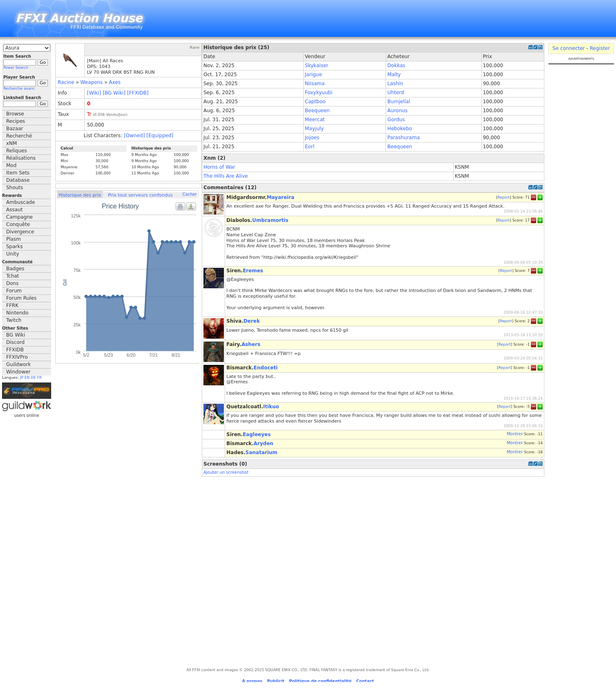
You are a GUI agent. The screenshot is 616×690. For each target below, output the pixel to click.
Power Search (16, 68)
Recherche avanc (19, 88)
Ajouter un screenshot (226, 472)
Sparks (15, 247)
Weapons (91, 82)
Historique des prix (80, 195)
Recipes (16, 121)
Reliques (17, 151)
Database (18, 180)
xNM (11, 143)
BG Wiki (16, 335)
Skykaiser (317, 66)
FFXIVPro (17, 357)
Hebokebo (399, 129)
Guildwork (18, 364)
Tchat (13, 276)
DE (33, 378)
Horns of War (219, 167)
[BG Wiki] (114, 93)
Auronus (397, 111)
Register (600, 48)
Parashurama (403, 138)
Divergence (20, 232)
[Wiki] (94, 93)
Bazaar (15, 129)
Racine (66, 82)
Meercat (315, 120)
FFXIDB (15, 350)
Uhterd (396, 93)
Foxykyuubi (319, 93)
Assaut (14, 210)
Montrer (515, 434)
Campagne (19, 217)
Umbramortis (270, 220)
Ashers (251, 344)
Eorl (310, 147)
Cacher (190, 194)
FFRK (12, 305)
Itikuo (271, 407)
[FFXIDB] (138, 93)
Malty (394, 75)
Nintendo (17, 313)
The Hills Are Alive (226, 176)
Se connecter (569, 48)
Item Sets (18, 173)
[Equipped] (160, 136)
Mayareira (280, 197)
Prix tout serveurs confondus (140, 195)
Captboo (315, 102)
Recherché (19, 136)
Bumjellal (399, 102)
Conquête (18, 224)
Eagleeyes (257, 434)
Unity (13, 254)
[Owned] (134, 136)
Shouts (15, 188)
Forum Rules (21, 298)
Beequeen (317, 111)
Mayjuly (314, 129)
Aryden (264, 443)
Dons (12, 283)
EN (27, 378)
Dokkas (396, 66)
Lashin (395, 84)
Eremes (253, 271)
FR (39, 378)
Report (503, 197)
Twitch (14, 320)
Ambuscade (20, 202)
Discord (15, 342)
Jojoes (312, 138)
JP (22, 378)
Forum (14, 291)
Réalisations (21, 158)
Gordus (396, 120)
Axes (115, 82)
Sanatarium (262, 452)
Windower (18, 372)
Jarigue (314, 75)
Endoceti (266, 368)
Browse (15, 114)
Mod (11, 165)
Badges (15, 269)
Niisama (315, 84)
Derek (252, 321)
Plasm (14, 239)
